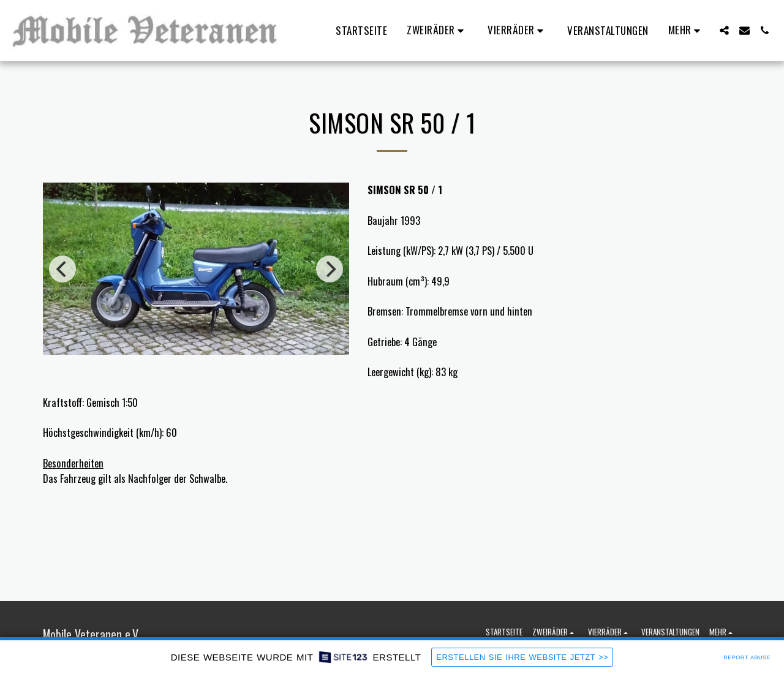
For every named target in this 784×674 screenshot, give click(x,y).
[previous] (62, 269)
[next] (330, 269)
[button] (437, 31)
